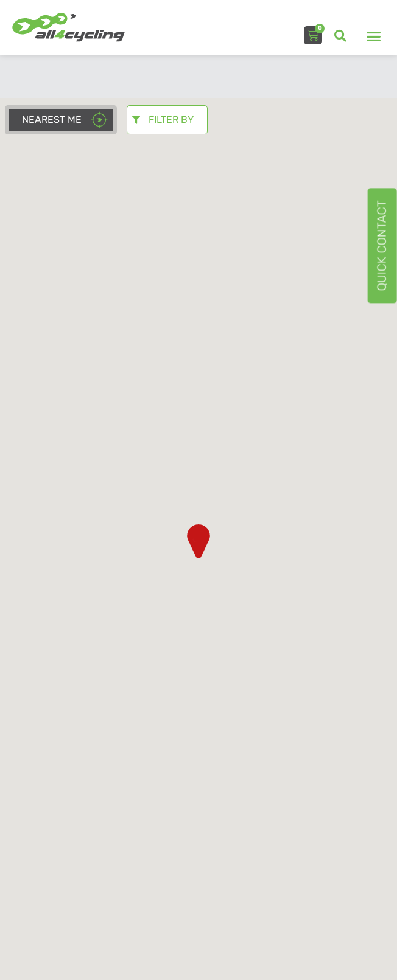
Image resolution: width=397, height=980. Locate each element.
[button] (340, 36)
